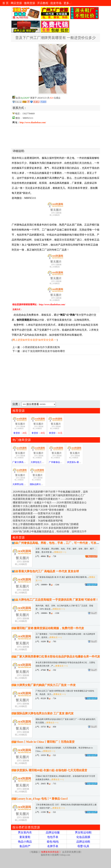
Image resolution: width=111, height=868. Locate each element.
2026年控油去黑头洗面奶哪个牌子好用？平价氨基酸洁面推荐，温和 (50, 492)
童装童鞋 (25, 837)
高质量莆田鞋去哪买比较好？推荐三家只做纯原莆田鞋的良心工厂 (49, 495)
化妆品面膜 (83, 837)
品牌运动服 (53, 832)
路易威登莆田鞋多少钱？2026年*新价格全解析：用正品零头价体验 (50, 510)
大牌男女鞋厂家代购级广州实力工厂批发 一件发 (46, 685)
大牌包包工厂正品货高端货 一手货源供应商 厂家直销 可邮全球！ (58, 600)
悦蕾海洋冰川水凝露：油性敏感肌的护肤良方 (38, 517)
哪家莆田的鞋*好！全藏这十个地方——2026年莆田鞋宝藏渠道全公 (50, 503)
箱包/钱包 (53, 842)
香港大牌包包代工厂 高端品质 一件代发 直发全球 (49, 571)
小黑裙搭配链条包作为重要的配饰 (41, 347)
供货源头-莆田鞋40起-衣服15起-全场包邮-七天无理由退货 (52, 770)
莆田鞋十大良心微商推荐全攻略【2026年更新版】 (40, 506)
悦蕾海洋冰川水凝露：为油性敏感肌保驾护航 (38, 521)
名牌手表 (53, 846)
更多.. (67, 3)
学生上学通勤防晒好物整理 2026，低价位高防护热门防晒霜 (46, 524)
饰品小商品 (25, 842)
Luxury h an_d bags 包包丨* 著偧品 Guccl (42, 799)
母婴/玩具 (83, 846)
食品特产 (25, 846)
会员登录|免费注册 (61, 852)
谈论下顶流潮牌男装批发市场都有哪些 (44, 351)
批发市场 (56, 3)
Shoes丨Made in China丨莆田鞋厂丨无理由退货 (46, 742)
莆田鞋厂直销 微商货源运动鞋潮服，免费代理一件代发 (50, 628)
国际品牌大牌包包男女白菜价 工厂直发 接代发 (45, 713)
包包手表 (53, 837)
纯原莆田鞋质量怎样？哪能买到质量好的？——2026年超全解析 (48, 499)
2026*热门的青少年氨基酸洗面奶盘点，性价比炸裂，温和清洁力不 (50, 531)
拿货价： (20, 433)
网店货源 (16, 3)
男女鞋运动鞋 (83, 832)
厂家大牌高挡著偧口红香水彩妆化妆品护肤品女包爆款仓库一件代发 (58, 656)
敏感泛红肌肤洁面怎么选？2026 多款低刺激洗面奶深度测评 (46, 528)
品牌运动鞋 (83, 842)
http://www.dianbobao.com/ (33, 122)
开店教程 (43, 3)
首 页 (5, 3)
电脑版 (34, 852)
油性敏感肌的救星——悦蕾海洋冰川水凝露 (37, 513)
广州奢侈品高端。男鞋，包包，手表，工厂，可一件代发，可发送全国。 (63, 543)
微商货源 (29, 3)
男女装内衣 (25, 832)
